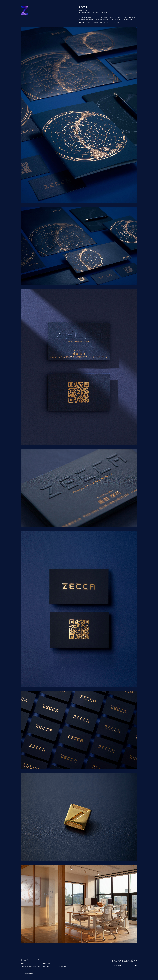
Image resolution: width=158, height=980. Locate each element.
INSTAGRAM (117, 965)
